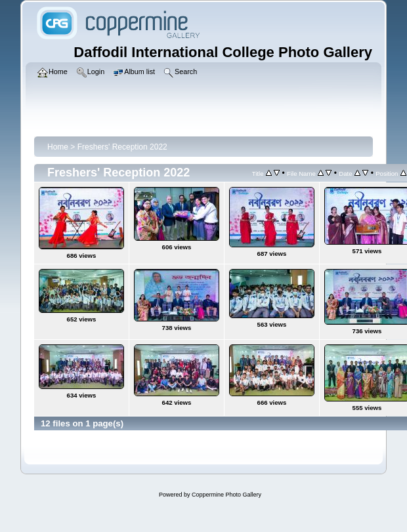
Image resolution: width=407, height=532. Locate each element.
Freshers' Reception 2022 (122, 147)
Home (58, 147)
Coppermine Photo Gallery (226, 495)
